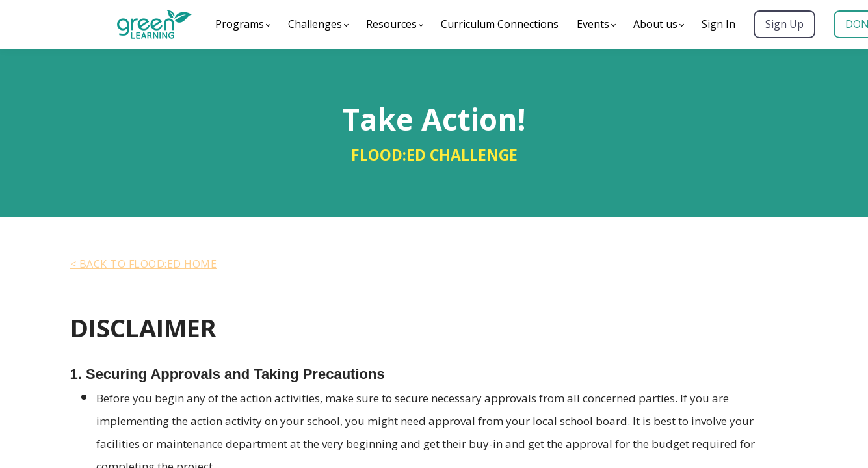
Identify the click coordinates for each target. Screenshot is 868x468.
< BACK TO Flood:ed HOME (144, 264)
